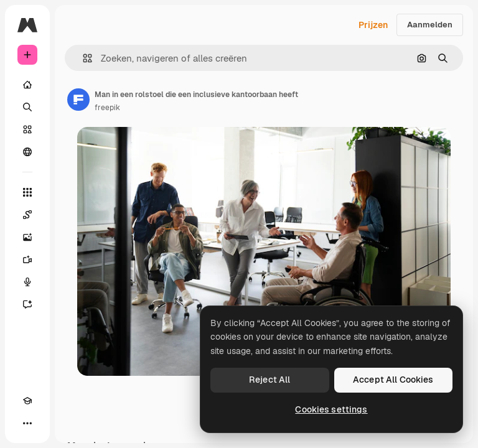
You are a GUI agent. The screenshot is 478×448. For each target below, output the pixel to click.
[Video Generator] (27, 259)
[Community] (27, 152)
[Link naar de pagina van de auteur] (78, 100)
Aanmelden (430, 25)
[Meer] (27, 423)
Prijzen (373, 25)
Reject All (269, 380)
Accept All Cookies (393, 380)
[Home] (27, 85)
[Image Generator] (27, 237)
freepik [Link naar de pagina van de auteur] (107, 108)
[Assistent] (27, 304)
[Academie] (27, 401)
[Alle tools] (27, 192)
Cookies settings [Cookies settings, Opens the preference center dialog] (331, 409)
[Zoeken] (27, 107)
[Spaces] (27, 215)
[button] (82, 58)
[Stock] (27, 129)
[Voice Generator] (27, 282)
